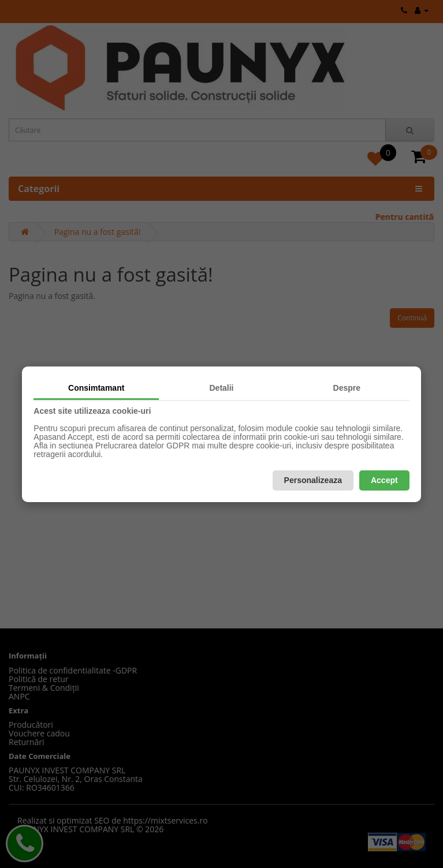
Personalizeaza (313, 480)
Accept (384, 480)
